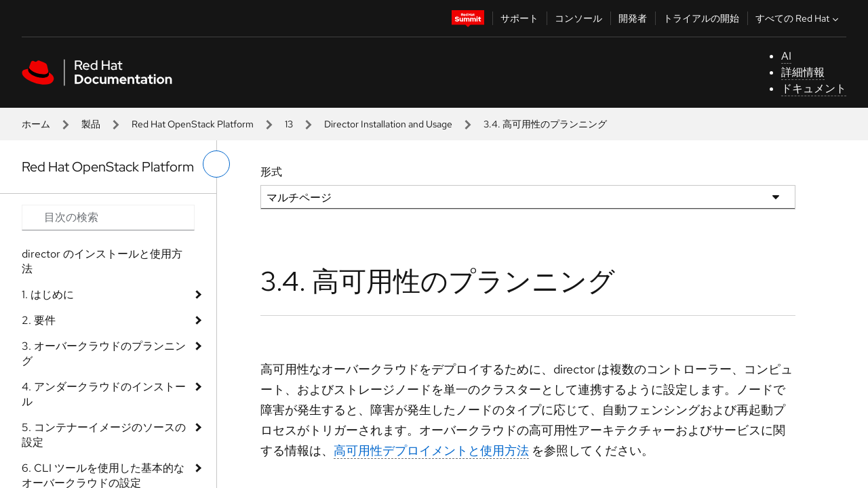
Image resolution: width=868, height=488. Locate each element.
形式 (271, 172)
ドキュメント (814, 88)
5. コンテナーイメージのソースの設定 (104, 435)
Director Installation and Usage (388, 124)
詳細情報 (803, 72)
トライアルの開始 (701, 18)
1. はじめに (48, 294)
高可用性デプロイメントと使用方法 (431, 450)
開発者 (633, 18)
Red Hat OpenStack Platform (193, 124)
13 (289, 124)
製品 (91, 124)
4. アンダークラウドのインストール (104, 394)
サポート (519, 18)
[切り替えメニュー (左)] (216, 164)
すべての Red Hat (798, 18)
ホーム (36, 124)
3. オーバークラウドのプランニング (104, 353)
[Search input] (108, 218)
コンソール (578, 18)
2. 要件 (39, 320)
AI (786, 56)
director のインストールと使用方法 (102, 261)
